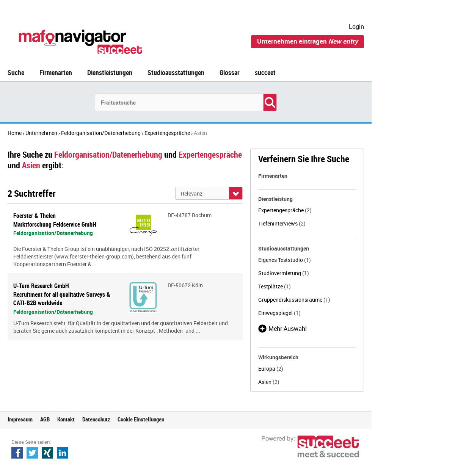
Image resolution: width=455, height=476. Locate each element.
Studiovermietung (284, 273)
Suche (16, 72)
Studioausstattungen (176, 72)
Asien (269, 382)
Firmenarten (56, 72)
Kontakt (66, 419)
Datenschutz (96, 419)
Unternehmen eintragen (308, 41)
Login (356, 27)
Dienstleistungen (110, 72)
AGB (45, 419)
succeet (265, 72)
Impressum (20, 419)
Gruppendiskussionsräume (294, 300)
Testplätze (275, 286)
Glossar (230, 72)
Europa (271, 369)
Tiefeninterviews (282, 223)
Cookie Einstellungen (141, 419)
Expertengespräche (285, 210)
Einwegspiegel (279, 313)
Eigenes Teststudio (285, 260)
